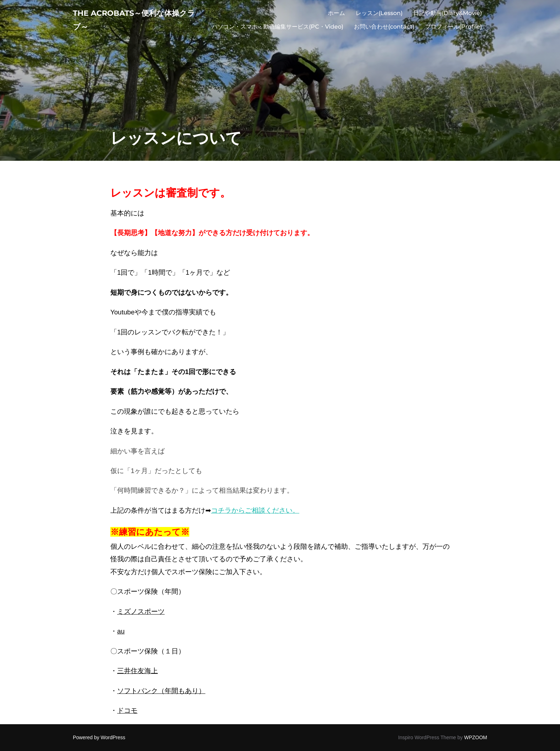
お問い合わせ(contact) (384, 30)
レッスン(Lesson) (379, 16)
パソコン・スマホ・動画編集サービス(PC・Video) (277, 30)
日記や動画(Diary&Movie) (447, 16)
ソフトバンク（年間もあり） (161, 691)
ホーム (336, 16)
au (121, 631)
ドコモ (127, 710)
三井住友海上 (137, 671)
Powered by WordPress (99, 737)
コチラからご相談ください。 (255, 510)
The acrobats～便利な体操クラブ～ (134, 23)
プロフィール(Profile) (453, 30)
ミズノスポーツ (141, 611)
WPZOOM (476, 737)
